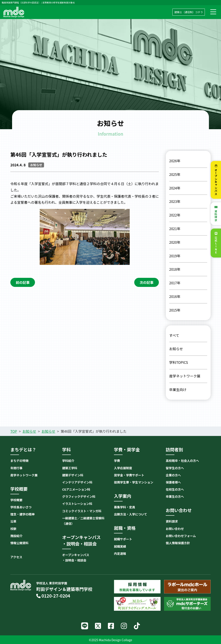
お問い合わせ (175, 529)
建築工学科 (70, 468)
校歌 (13, 529)
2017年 (175, 283)
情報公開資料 (19, 543)
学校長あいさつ (21, 507)
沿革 (13, 521)
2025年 (175, 174)
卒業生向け (178, 390)
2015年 (175, 310)
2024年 (175, 188)
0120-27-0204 (53, 596)
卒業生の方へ (175, 496)
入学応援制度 (123, 468)
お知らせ (176, 349)
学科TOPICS (179, 362)
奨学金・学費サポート (129, 475)
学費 (117, 461)
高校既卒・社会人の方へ (182, 461)
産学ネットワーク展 (185, 376)
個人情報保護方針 (178, 543)
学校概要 (16, 500)
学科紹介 (68, 461)
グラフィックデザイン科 (79, 496)
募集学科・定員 (125, 507)
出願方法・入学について (131, 514)
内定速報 (120, 553)
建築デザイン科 (73, 475)
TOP (14, 431)
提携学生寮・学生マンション (134, 482)
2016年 (175, 296)
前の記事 (23, 282)
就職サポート (123, 539)
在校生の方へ (175, 489)
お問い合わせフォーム (181, 536)
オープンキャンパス (216, 182)
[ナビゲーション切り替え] (213, 12)
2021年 (175, 229)
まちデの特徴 (19, 461)
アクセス (16, 557)
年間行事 (16, 468)
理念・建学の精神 (22, 514)
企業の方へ (173, 475)
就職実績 (120, 546)
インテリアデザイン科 (77, 482)
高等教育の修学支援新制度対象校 (58, 2)
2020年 (175, 242)
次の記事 (147, 282)
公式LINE (216, 245)
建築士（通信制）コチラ (189, 12)
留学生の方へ (175, 468)
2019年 (175, 256)
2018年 (175, 269)
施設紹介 (16, 536)
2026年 (175, 161)
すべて (174, 335)
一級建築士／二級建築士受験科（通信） (83, 521)
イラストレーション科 (77, 504)
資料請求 (216, 216)
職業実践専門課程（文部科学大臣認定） (21, 2)
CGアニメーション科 (76, 489)
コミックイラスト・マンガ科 (82, 511)
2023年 (175, 201)
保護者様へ (173, 482)
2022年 (175, 215)
